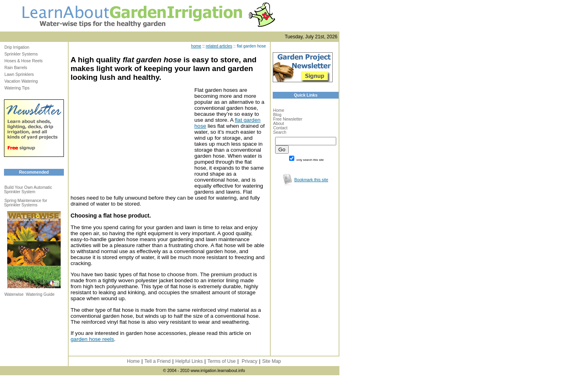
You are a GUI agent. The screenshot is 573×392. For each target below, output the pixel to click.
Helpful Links (189, 361)
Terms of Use (221, 361)
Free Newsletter (288, 119)
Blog (277, 115)
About (279, 124)
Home (279, 110)
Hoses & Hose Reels (24, 61)
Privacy (249, 361)
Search (280, 132)
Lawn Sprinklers (19, 74)
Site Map (271, 361)
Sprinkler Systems (21, 54)
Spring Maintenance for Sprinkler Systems (26, 203)
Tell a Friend (158, 361)
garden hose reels (92, 339)
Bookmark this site (311, 180)
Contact (280, 128)
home (196, 46)
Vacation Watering (21, 81)
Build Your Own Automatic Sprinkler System (28, 190)
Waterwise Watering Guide (30, 294)
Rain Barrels (16, 68)
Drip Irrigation (17, 47)
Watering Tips (17, 88)
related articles (219, 46)
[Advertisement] (131, 137)
